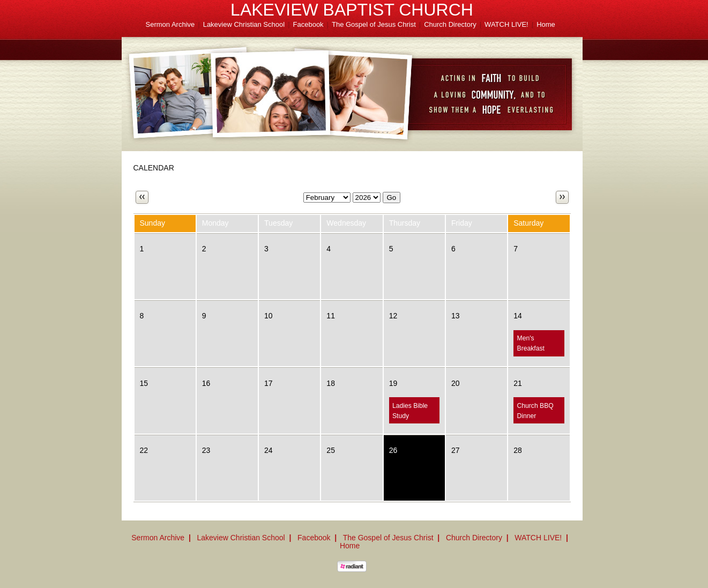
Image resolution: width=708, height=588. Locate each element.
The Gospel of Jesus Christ (374, 24)
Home (546, 24)
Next (562, 197)
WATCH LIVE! (506, 24)
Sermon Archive (170, 24)
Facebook (308, 24)
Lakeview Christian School (244, 24)
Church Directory (450, 24)
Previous (142, 197)
